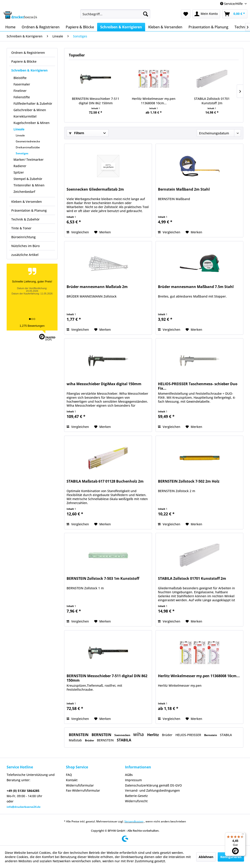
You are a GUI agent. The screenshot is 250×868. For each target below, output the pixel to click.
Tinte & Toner (21, 228)
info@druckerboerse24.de (24, 807)
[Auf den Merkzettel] (103, 232)
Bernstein (211, 735)
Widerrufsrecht (136, 801)
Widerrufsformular (80, 785)
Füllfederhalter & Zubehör (33, 103)
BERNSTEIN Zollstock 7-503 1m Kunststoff (103, 579)
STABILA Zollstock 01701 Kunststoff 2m (212, 101)
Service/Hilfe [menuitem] (232, 4)
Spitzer (19, 172)
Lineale (19, 129)
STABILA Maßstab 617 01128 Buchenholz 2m (105, 481)
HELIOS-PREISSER (189, 735)
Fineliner (20, 91)
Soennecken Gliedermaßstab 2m (95, 189)
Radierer (20, 166)
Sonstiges (22, 153)
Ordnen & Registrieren (28, 53)
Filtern (77, 133)
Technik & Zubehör (25, 219)
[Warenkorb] (235, 14)
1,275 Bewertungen (32, 326)
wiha (139, 734)
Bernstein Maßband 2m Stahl (184, 189)
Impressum (133, 780)
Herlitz (153, 735)
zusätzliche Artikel (25, 255)
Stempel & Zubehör (28, 179)
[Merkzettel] (186, 14)
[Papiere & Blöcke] (80, 27)
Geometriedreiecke (28, 141)
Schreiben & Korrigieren (29, 70)
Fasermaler (22, 84)
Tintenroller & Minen (29, 185)
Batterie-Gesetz (136, 796)
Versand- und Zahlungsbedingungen (152, 790)
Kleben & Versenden (27, 202)
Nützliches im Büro (25, 246)
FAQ (69, 775)
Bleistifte (20, 78)
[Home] (10, 27)
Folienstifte (22, 97)
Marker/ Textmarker (29, 159)
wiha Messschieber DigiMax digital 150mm (104, 384)
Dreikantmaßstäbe (28, 147)
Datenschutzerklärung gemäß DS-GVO (153, 785)
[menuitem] (115, 14)
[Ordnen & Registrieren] (41, 27)
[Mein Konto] (206, 14)
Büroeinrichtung (23, 237)
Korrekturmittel (25, 116)
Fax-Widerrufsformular (83, 790)
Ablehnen (206, 857)
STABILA (124, 740)
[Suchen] (146, 14)
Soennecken (123, 735)
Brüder (168, 735)
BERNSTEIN (79, 735)
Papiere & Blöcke (24, 61)
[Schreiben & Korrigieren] (121, 27)
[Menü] (243, 835)
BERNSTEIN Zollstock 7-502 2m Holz (189, 481)
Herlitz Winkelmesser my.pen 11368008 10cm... (154, 101)
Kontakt (72, 780)
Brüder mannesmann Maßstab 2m (97, 287)
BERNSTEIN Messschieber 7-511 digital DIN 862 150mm (96, 101)
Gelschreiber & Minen (30, 110)
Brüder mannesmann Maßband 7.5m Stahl (196, 287)
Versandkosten (134, 821)
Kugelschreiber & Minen (32, 123)
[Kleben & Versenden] (165, 27)
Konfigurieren (231, 857)
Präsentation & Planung (29, 210)
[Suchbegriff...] (115, 14)
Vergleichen (78, 232)
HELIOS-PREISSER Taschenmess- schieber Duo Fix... (198, 386)
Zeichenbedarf (24, 192)
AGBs (129, 775)
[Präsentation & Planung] (208, 27)
